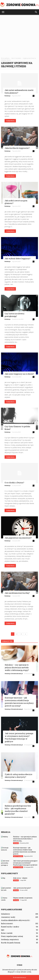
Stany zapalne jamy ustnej (12, 936)
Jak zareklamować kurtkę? (17, 593)
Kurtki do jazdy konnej (11, 943)
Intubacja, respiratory (10, 939)
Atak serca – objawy (20, 878)
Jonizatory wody (8, 917)
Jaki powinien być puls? (22, 888)
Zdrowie (16, 843)
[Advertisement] (19, 35)
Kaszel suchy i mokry (10, 927)
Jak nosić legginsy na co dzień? (19, 374)
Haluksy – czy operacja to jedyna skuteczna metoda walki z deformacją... (25, 839)
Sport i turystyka (18, 856)
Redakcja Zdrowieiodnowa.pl (14, 674)
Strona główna (5, 58)
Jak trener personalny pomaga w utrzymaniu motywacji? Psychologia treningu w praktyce (25, 863)
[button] (36, 12)
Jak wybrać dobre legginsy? (18, 258)
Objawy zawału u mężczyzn (23, 898)
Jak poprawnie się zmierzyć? (18, 538)
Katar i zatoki (7, 933)
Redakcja (7, 96)
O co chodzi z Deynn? (14, 483)
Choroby (16, 900)
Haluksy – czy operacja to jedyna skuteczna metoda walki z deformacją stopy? (17, 667)
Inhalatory (6, 914)
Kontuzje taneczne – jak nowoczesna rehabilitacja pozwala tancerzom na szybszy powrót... (24, 851)
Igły (3, 930)
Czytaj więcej (10, 121)
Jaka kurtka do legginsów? (17, 148)
